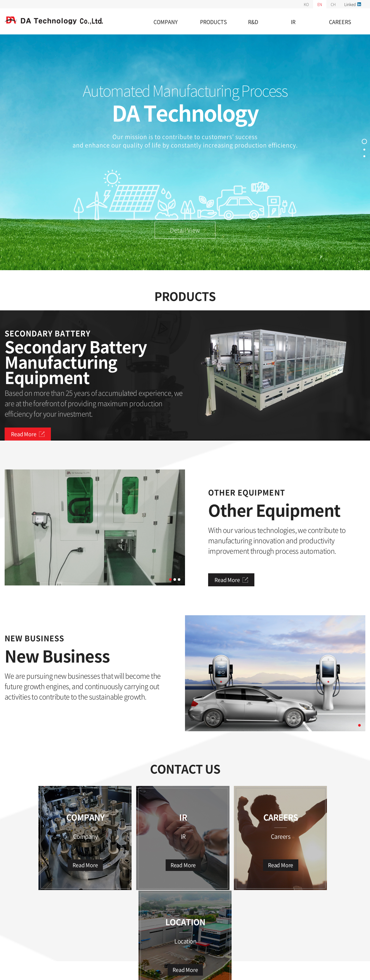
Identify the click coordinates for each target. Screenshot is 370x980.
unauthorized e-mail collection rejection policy (51, 934)
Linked (353, 4)
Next (189, 528)
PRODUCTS (213, 22)
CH (333, 4)
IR (293, 22)
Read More (28, 434)
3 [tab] (179, 580)
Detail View (185, 230)
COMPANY (166, 22)
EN (320, 4)
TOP (357, 927)
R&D (253, 22)
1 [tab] (171, 580)
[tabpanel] (95, 527)
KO (306, 4)
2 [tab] (175, 580)
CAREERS (340, 22)
